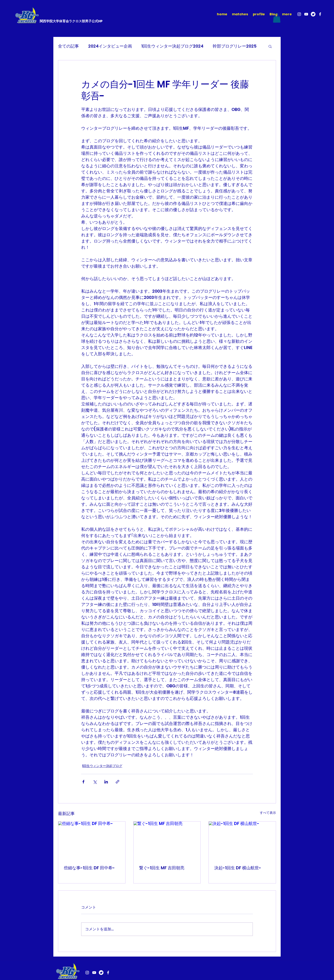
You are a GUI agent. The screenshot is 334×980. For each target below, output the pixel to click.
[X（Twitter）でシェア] (95, 782)
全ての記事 (68, 46)
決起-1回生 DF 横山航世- (238, 868)
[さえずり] (313, 14)
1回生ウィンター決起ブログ (102, 766)
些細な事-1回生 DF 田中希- (89, 868)
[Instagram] (299, 14)
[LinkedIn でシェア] (106, 782)
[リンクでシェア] (117, 782)
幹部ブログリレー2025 (235, 46)
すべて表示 (268, 813)
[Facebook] (320, 14)
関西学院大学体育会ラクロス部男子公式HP (71, 21)
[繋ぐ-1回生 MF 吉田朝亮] (167, 840)
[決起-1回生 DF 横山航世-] (242, 840)
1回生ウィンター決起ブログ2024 (172, 46)
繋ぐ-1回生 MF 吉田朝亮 (162, 868)
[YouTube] (306, 14)
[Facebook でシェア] (83, 782)
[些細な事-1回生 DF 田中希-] (92, 840)
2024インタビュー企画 (110, 46)
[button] (277, 18)
